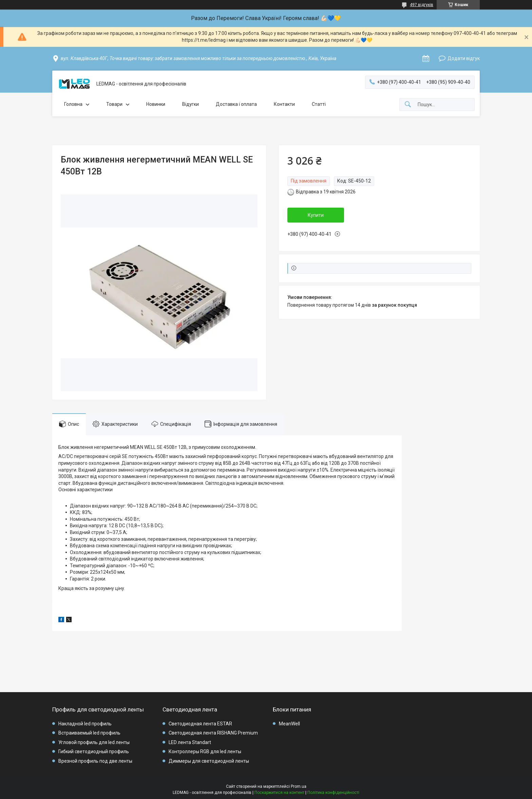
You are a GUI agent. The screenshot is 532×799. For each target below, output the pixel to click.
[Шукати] (408, 105)
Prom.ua (299, 786)
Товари (114, 104)
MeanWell (289, 724)
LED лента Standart (190, 742)
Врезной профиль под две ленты (95, 761)
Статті (319, 104)
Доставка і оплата (236, 104)
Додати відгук (464, 58)
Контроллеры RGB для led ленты (205, 752)
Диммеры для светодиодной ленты (209, 761)
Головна (73, 104)
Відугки (191, 104)
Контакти (284, 104)
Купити (316, 215)
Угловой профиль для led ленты (94, 742)
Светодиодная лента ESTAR (200, 724)
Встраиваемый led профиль (89, 733)
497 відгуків (422, 5)
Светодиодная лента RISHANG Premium (213, 733)
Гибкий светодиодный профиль (94, 752)
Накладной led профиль (85, 724)
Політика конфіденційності (333, 793)
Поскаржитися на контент (279, 793)
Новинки (156, 104)
